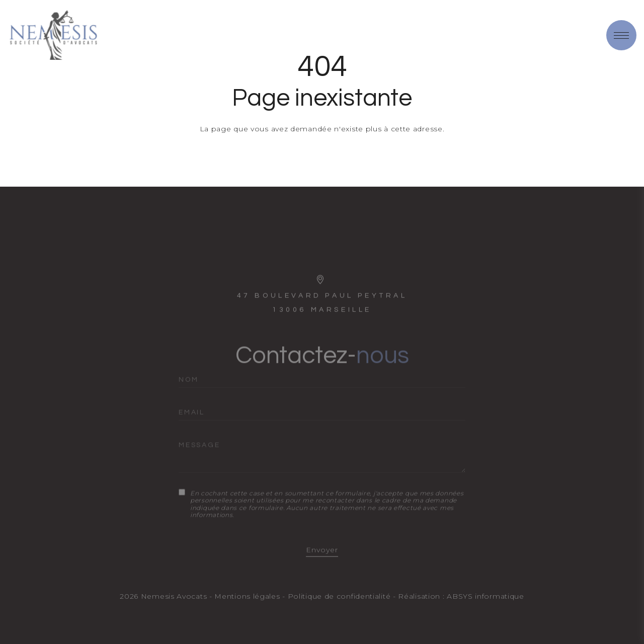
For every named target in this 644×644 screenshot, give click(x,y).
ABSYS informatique (486, 596)
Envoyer (322, 558)
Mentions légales (247, 596)
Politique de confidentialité (339, 596)
